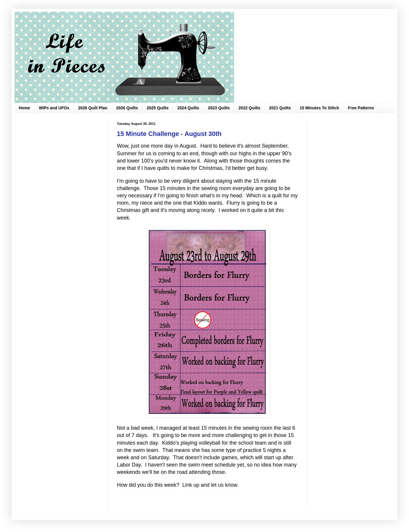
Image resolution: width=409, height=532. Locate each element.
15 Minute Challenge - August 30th (169, 134)
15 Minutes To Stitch (319, 108)
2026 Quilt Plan (93, 108)
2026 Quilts (127, 108)
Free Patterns (361, 108)
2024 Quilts (188, 108)
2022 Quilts (249, 108)
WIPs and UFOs (54, 108)
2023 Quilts (219, 108)
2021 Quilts (280, 108)
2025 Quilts (158, 108)
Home (24, 108)
